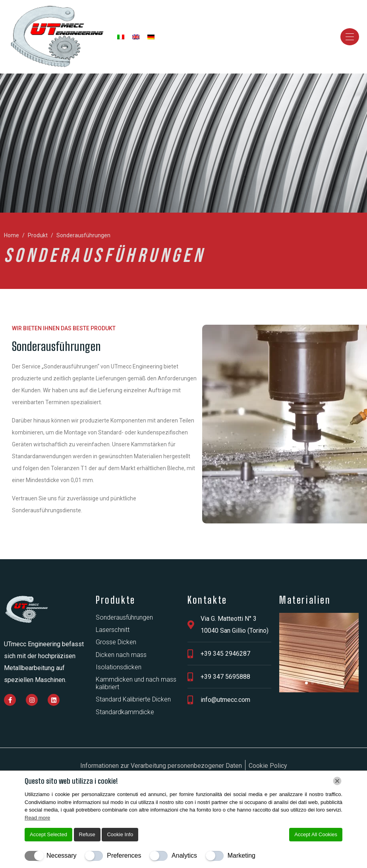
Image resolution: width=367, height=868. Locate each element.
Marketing (241, 855)
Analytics (184, 855)
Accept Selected (48, 834)
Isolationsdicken (119, 667)
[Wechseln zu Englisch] (136, 37)
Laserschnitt (113, 630)
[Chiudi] (337, 781)
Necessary (62, 855)
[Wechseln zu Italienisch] (121, 37)
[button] (306, 683)
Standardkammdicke (125, 712)
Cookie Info (120, 834)
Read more (37, 818)
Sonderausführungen (124, 617)
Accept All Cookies (316, 834)
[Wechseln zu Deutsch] (151, 37)
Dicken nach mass (121, 655)
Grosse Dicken (116, 642)
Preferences (124, 855)
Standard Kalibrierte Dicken (133, 699)
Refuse (87, 834)
